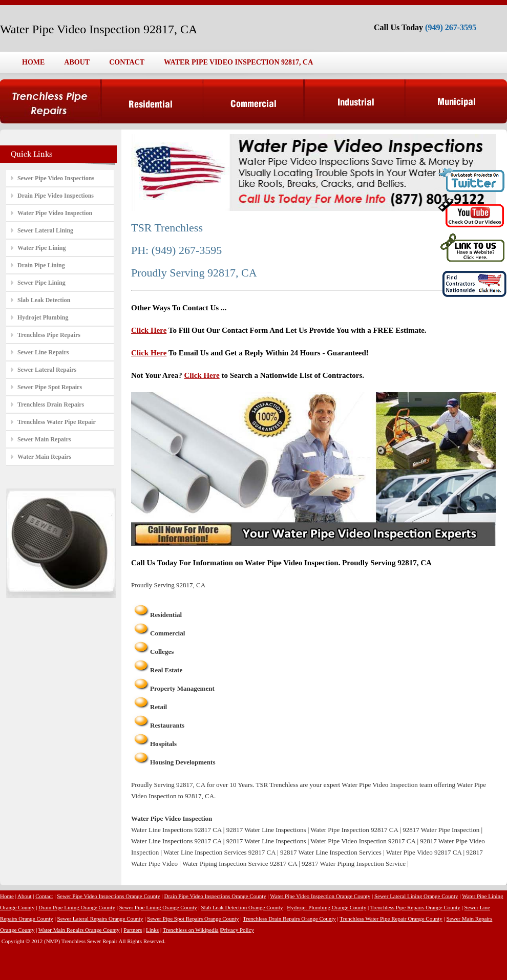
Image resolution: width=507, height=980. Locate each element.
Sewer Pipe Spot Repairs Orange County (193, 919)
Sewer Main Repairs (44, 439)
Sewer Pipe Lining (41, 283)
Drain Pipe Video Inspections (56, 196)
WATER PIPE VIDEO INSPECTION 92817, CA (238, 62)
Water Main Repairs (44, 457)
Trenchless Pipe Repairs (49, 335)
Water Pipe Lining (41, 248)
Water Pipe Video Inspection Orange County (320, 896)
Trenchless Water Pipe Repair (57, 422)
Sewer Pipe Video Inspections (56, 178)
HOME (33, 62)
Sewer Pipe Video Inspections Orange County (109, 896)
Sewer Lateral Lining (45, 230)
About (25, 896)
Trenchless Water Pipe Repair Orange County (391, 919)
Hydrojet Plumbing (43, 317)
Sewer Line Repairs (43, 352)
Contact (44, 896)
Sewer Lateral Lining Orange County (416, 896)
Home (7, 896)
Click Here (149, 330)
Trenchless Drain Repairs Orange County (289, 919)
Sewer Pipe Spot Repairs (50, 387)
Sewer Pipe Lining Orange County (158, 907)
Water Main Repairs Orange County (79, 930)
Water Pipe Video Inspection (55, 213)
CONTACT (127, 62)
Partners (133, 930)
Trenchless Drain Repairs (51, 404)
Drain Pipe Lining (41, 265)
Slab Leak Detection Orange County (242, 907)
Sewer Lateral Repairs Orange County (100, 919)
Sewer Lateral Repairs (47, 370)
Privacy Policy (238, 930)
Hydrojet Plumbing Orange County (326, 907)
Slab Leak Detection (44, 300)
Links (152, 930)
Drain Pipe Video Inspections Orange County (215, 896)
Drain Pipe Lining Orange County (77, 907)
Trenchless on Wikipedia (191, 930)
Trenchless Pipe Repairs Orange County (415, 907)
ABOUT (77, 62)
